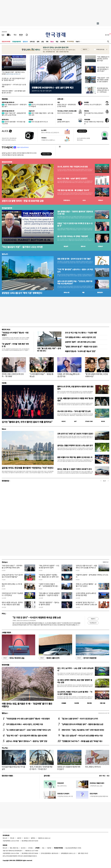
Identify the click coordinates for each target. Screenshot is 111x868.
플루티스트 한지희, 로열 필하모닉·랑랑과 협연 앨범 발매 (75, 388)
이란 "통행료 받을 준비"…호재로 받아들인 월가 (14, 105)
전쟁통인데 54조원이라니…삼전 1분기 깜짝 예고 (53, 88)
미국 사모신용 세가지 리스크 (38, 122)
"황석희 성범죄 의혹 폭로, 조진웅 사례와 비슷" (96, 375)
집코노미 (25, 42)
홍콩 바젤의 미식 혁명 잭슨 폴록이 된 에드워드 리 (75, 457)
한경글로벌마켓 (17, 42)
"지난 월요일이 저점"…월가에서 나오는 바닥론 (13, 73)
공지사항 (47, 776)
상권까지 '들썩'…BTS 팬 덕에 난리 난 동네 (80, 342)
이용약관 (49, 848)
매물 (83, 292)
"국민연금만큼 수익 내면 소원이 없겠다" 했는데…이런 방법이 (28, 719)
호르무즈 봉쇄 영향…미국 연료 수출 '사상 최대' (13, 123)
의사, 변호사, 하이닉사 (93, 767)
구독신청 (12, 838)
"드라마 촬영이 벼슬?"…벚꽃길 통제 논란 (41, 375)
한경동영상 (5, 481)
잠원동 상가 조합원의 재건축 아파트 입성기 (69, 768)
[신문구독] (27, 35)
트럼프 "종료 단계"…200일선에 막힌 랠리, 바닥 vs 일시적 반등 (14, 114)
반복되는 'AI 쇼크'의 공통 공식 (93, 104)
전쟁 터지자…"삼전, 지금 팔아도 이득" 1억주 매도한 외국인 (83, 730)
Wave (52, 42)
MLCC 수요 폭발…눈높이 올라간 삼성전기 (72, 178)
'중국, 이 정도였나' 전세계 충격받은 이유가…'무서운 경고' (41, 768)
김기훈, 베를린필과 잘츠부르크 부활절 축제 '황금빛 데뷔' (75, 399)
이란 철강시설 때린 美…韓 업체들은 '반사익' (73, 190)
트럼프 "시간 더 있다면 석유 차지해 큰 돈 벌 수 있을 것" (75, 225)
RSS (43, 848)
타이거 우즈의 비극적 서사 (65, 113)
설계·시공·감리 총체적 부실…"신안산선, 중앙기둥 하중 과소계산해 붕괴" (75, 282)
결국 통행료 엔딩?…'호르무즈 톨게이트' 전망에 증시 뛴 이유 (75, 213)
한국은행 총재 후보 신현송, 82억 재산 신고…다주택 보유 (103, 90)
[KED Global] (21, 35)
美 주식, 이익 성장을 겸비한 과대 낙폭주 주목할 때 (41, 105)
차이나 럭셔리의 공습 (13, 658)
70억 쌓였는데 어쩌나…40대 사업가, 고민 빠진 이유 (24, 724)
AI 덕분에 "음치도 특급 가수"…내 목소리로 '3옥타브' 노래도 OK (86, 603)
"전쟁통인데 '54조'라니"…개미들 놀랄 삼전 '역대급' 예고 (82, 741)
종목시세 (83, 246)
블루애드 (33, 838)
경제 (38, 42)
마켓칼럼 (31, 102)
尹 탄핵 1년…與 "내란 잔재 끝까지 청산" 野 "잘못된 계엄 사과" (14, 79)
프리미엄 (71, 41)
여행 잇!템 (102, 703)
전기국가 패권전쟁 (86, 658)
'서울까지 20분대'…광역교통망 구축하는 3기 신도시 (92, 576)
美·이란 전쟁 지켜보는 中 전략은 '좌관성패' (73, 236)
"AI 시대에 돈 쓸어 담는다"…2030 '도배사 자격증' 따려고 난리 (28, 730)
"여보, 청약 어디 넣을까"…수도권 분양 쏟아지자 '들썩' (49, 567)
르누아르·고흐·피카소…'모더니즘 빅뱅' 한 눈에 (74, 411)
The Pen (5, 748)
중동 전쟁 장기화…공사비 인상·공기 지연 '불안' (74, 259)
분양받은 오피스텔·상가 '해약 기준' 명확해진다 (22, 293)
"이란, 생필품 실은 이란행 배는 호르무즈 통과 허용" (103, 59)
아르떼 (4, 383)
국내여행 (77, 703)
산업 (42, 42)
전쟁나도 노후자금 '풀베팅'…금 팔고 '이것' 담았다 (86, 585)
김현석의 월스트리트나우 (8, 102)
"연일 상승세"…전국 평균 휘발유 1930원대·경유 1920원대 (103, 80)
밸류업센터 (100, 292)
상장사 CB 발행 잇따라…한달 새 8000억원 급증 (23, 201)
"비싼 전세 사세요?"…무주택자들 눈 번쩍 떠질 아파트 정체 (12, 567)
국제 (47, 42)
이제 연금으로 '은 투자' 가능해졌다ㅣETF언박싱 (12, 594)
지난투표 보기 (93, 623)
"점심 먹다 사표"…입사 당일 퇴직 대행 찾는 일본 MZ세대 (26, 736)
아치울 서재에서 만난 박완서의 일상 (94, 123)
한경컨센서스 (67, 200)
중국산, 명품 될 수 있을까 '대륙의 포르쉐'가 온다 (74, 469)
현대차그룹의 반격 (49, 658)
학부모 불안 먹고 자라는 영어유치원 (94, 114)
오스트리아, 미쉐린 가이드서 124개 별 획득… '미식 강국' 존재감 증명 (75, 693)
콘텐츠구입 (16, 848)
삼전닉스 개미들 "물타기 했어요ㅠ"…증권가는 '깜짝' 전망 (27, 741)
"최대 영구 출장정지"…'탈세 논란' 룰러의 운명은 (49, 603)
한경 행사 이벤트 (7, 776)
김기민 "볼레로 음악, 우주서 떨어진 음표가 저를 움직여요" (27, 422)
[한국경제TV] (9, 35)
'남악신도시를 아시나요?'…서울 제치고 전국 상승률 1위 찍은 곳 (86, 567)
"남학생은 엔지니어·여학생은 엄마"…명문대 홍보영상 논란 (82, 724)
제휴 (11, 848)
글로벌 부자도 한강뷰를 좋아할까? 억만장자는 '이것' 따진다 (28, 468)
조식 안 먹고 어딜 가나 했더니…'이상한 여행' (81, 333)
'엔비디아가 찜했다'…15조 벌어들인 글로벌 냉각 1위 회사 (14, 92)
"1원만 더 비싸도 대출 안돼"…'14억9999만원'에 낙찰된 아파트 (49, 586)
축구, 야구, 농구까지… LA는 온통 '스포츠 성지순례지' (75, 669)
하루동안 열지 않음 (100, 49)
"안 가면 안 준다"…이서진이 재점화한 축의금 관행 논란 (37, 617)
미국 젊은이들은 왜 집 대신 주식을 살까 (13, 768)
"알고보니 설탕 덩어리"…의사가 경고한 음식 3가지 (80, 719)
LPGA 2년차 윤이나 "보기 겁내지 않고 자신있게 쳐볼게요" (12, 576)
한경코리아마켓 (6, 42)
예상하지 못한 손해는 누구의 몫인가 (12, 585)
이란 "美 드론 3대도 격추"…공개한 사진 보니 (49, 350)
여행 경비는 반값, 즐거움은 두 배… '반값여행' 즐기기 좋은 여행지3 (27, 705)
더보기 (78, 42)
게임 (57, 42)
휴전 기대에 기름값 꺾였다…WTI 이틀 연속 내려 (41, 114)
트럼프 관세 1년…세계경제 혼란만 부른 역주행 (67, 105)
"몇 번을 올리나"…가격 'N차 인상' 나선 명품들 (14, 85)
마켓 (101, 200)
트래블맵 (64, 703)
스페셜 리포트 (6, 632)
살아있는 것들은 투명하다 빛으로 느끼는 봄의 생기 (75, 445)
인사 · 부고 (102, 776)
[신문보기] (3, 35)
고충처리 (19, 838)
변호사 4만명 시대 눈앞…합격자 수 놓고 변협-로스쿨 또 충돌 (12, 603)
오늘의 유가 (32, 111)
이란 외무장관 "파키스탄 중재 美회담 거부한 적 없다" (103, 69)
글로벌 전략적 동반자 (63, 122)
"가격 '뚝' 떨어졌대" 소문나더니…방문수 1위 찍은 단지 (75, 271)
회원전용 (5, 99)
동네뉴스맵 (67, 292)
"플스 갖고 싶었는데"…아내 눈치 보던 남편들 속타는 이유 (82, 736)
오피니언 (32, 42)
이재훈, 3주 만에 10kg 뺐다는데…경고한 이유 (69, 375)
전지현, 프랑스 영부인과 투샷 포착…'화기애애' (13, 375)
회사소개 (5, 838)
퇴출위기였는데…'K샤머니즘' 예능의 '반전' (80, 351)
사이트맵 (30, 848)
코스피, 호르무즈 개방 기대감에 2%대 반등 (72, 167)
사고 (108, 776)
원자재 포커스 (5, 120)
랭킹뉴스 (5, 713)
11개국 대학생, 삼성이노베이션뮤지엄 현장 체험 (86, 594)
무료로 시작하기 (46, 154)
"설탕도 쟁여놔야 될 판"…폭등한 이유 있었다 (81, 347)
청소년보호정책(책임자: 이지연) (73, 848)
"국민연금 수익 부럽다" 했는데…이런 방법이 (15, 334)
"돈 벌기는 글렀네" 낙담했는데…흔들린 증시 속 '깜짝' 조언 (49, 576)
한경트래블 (5, 665)
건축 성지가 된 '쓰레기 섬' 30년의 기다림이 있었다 (75, 434)
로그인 (107, 35)
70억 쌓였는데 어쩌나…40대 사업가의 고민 (80, 337)
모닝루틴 (63, 42)
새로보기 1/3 (106, 562)
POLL (4, 613)
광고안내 (26, 838)
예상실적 (66, 246)
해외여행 (89, 703)
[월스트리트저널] (15, 35)
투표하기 (93, 619)
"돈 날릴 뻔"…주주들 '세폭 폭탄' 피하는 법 (15, 345)
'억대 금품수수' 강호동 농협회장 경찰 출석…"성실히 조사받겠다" (49, 595)
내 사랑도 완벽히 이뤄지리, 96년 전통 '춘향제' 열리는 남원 (75, 681)
